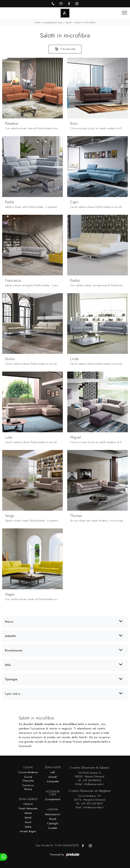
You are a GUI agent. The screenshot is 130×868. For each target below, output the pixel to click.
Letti (53, 772)
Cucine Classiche (28, 779)
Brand (53, 819)
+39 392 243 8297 (92, 803)
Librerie (28, 804)
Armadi (53, 777)
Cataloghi (53, 823)
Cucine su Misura (28, 787)
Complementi (53, 799)
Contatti (53, 828)
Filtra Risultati (65, 49)
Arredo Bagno (28, 831)
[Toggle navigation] (125, 13)
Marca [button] (9, 622)
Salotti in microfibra (85, 22)
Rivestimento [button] (14, 650)
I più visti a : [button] (13, 694)
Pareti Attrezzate (28, 808)
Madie (28, 813)
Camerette (53, 781)
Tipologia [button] (11, 679)
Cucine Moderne (28, 772)
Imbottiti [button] (10, 636)
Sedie (28, 827)
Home (38, 22)
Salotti (69, 22)
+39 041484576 (92, 780)
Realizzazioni (53, 814)
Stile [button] (8, 665)
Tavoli (28, 822)
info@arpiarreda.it (94, 784)
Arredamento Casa (53, 22)
